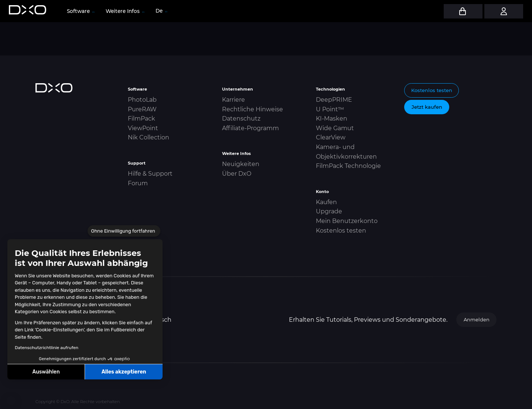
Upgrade (329, 211)
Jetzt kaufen (427, 107)
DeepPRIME (334, 100)
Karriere (233, 100)
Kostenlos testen (341, 231)
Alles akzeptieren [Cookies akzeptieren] (124, 372)
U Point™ (330, 109)
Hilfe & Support (150, 174)
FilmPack (141, 119)
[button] (11, 401)
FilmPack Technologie (348, 166)
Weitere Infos (125, 11)
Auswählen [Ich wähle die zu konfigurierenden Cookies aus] (46, 372)
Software (80, 11)
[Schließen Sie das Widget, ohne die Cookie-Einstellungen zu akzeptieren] (124, 231)
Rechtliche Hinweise (253, 109)
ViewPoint (143, 128)
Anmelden (477, 320)
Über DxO (237, 174)
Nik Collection (149, 137)
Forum (138, 183)
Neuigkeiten (241, 164)
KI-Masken (332, 119)
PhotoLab (142, 100)
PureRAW (142, 109)
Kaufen (326, 202)
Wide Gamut (335, 128)
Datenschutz (241, 119)
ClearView (331, 137)
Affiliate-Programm (250, 128)
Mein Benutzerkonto (347, 221)
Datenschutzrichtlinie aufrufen (47, 348)
